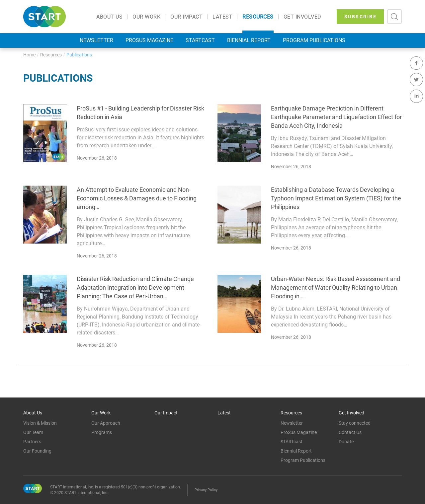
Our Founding (37, 451)
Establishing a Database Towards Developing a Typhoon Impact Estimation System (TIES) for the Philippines (336, 198)
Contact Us (350, 432)
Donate (346, 442)
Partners (32, 442)
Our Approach (106, 423)
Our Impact (186, 17)
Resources (258, 17)
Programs (102, 432)
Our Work (146, 17)
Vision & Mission (40, 423)
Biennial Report (249, 40)
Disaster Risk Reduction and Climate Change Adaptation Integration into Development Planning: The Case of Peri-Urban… (135, 288)
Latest (222, 17)
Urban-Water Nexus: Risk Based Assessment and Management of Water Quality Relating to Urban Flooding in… (336, 288)
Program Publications (314, 40)
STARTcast (200, 40)
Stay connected (355, 423)
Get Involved (302, 17)
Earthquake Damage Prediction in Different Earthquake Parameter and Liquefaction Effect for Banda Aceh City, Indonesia (336, 117)
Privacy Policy (206, 490)
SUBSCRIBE (361, 17)
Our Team (33, 432)
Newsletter (96, 40)
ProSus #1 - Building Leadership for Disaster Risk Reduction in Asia (140, 113)
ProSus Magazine (149, 40)
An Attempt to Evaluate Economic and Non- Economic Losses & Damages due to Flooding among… (137, 198)
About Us (109, 17)
